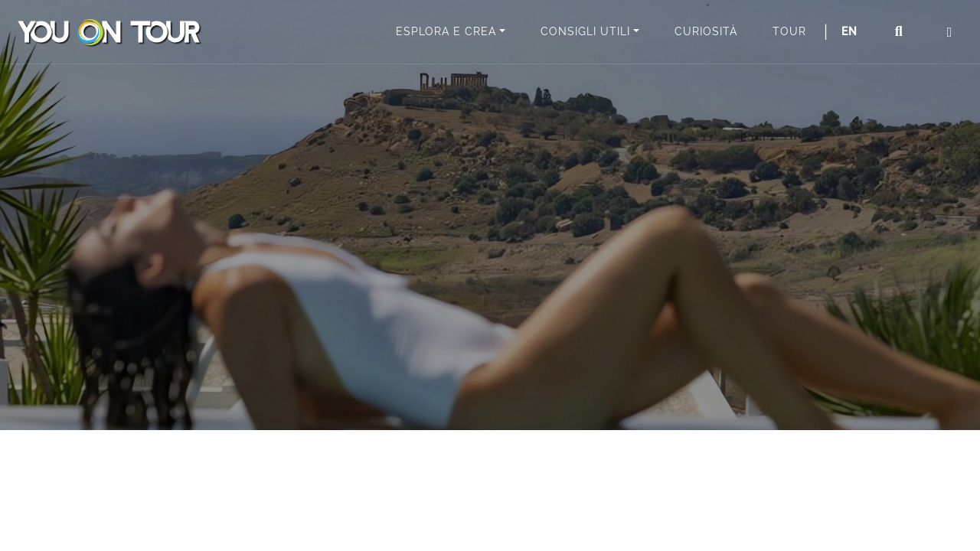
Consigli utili (585, 31)
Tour (789, 31)
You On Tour (109, 32)
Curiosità (706, 31)
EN (849, 31)
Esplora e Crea (446, 31)
